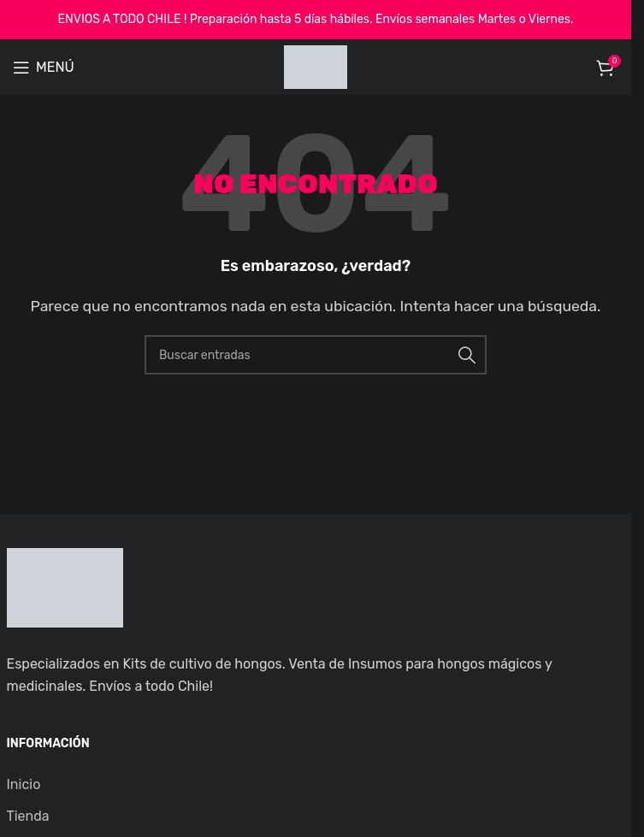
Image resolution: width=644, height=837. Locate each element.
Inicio (24, 784)
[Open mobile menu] (44, 68)
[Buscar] (316, 355)
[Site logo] (316, 66)
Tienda (28, 816)
